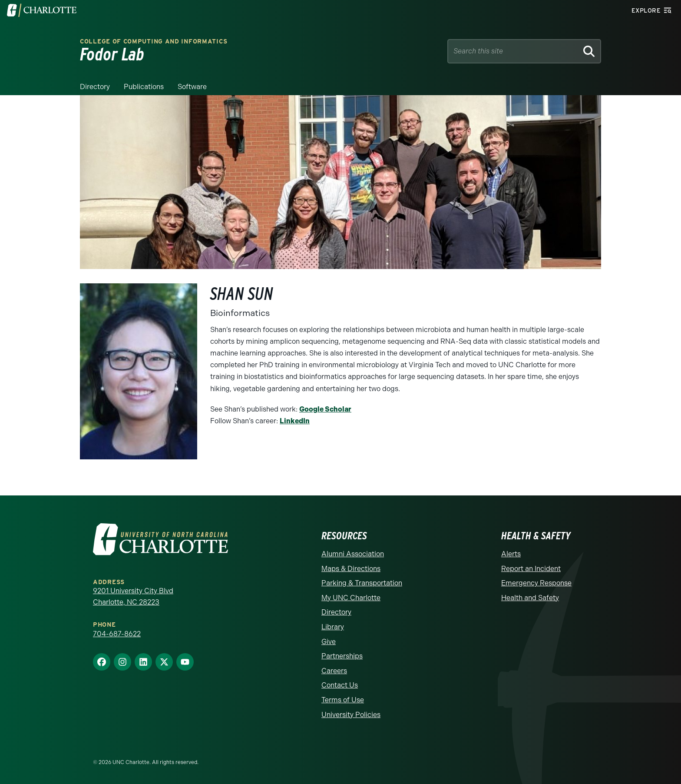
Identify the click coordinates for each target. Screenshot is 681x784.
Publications (144, 87)
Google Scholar (325, 409)
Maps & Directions (351, 569)
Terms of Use (343, 700)
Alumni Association (353, 554)
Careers (334, 671)
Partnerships (342, 656)
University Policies (351, 715)
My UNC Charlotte (351, 598)
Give (329, 642)
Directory (95, 87)
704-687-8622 (117, 634)
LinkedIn (295, 421)
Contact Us (340, 685)
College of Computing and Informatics (154, 42)
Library (333, 627)
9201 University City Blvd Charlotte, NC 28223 (133, 596)
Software (192, 87)
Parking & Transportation (362, 583)
